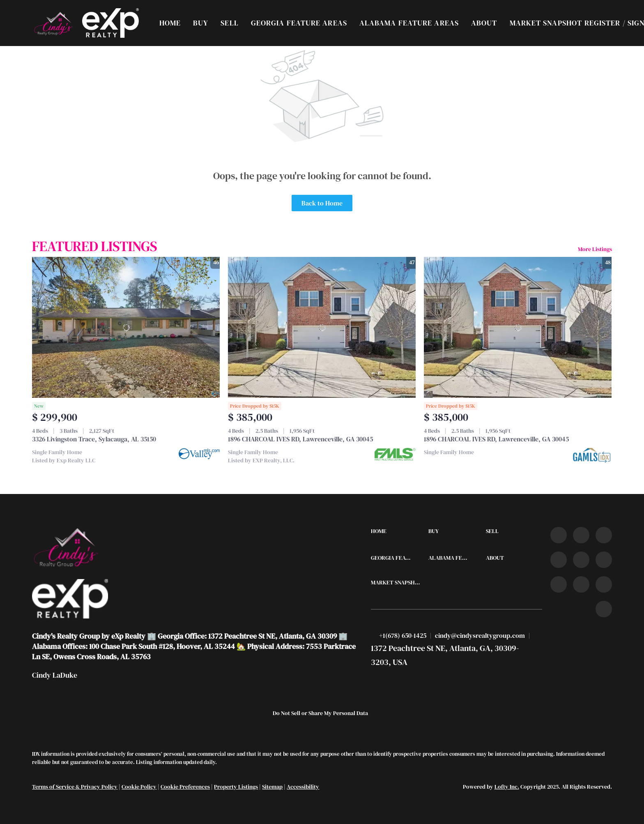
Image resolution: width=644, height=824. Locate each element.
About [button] (484, 23)
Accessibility (303, 787)
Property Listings (236, 787)
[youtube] (604, 560)
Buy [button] (201, 23)
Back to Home (322, 203)
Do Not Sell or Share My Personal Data (320, 713)
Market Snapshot (546, 23)
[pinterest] (604, 584)
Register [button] (603, 23)
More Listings (595, 249)
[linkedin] (581, 535)
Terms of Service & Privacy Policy (75, 787)
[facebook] (559, 535)
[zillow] (559, 560)
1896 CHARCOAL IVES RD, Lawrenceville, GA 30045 (300, 439)
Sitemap (272, 787)
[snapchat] (581, 584)
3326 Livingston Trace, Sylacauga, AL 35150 (94, 439)
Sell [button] (229, 23)
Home (170, 23)
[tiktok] (559, 584)
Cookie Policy (139, 787)
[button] (53, 23)
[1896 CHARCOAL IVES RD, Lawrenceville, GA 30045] (322, 327)
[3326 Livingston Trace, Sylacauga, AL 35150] (126, 327)
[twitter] (604, 535)
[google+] (604, 609)
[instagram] (581, 560)
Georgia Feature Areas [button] (299, 23)
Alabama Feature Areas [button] (409, 23)
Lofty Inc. (507, 787)
